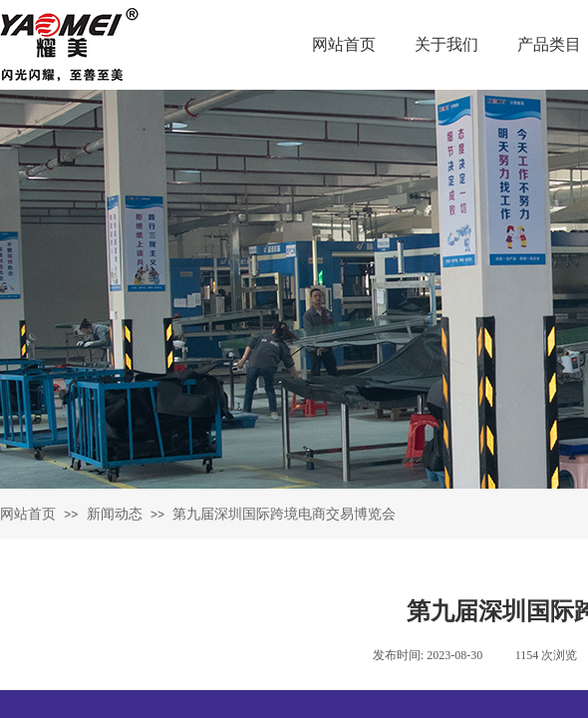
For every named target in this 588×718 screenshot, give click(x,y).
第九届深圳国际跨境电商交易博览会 (284, 514)
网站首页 (344, 44)
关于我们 (446, 44)
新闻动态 (115, 514)
